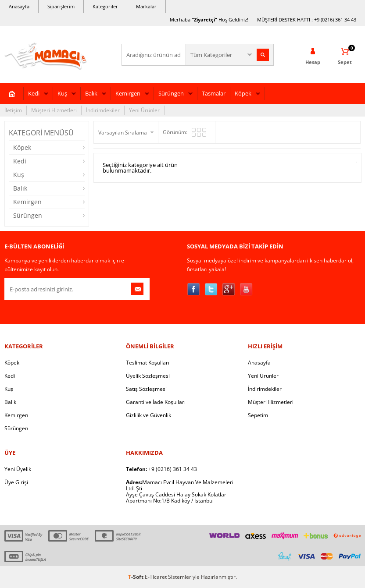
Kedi (34, 93)
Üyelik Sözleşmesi (148, 376)
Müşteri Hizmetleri (54, 110)
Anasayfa (19, 6)
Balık (91, 93)
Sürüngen (171, 93)
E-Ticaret (156, 577)
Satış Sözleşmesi (146, 389)
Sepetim (258, 415)
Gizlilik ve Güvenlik (149, 415)
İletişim (13, 110)
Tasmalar (214, 93)
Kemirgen (128, 93)
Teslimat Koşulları (148, 363)
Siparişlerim (61, 6)
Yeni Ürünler (144, 110)
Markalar (146, 6)
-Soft (136, 577)
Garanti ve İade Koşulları (156, 402)
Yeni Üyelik (18, 469)
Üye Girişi (16, 482)
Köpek (243, 93)
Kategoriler (105, 6)
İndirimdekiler (103, 110)
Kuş (62, 93)
